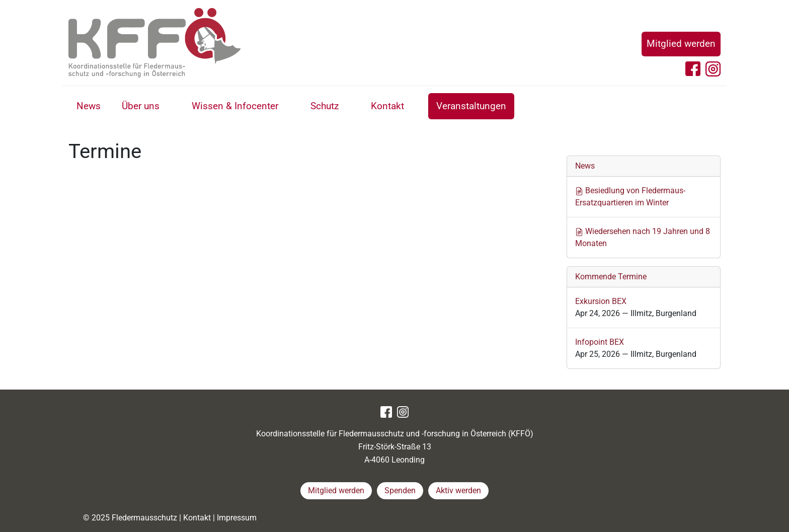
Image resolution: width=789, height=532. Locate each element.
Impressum (237, 518)
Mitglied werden (681, 44)
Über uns (141, 106)
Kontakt (387, 106)
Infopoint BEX (600, 342)
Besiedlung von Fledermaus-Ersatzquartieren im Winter (630, 197)
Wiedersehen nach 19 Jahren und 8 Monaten (643, 237)
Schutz (325, 106)
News (89, 106)
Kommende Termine (611, 277)
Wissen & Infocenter (235, 106)
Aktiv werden (458, 490)
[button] (171, 107)
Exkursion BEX (601, 301)
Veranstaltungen (471, 106)
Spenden (400, 490)
